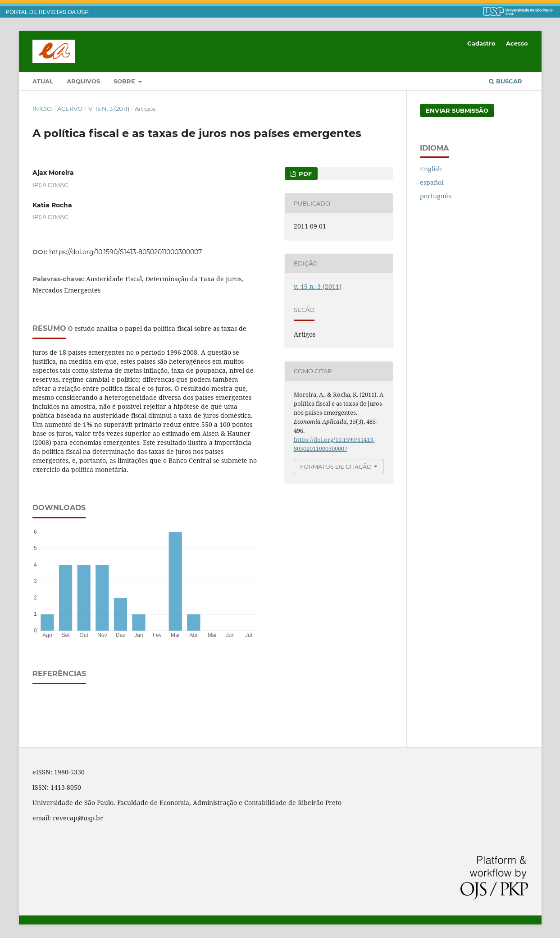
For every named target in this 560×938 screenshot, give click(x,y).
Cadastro (481, 43)
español (432, 182)
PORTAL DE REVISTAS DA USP (47, 12)
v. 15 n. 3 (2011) (109, 109)
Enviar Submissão (457, 110)
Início (42, 109)
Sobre (125, 81)
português (435, 196)
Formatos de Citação (336, 467)
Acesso (517, 43)
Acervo (70, 109)
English (431, 169)
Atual (43, 81)
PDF (304, 174)
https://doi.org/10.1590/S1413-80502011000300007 (125, 252)
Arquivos (83, 81)
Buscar (505, 81)
